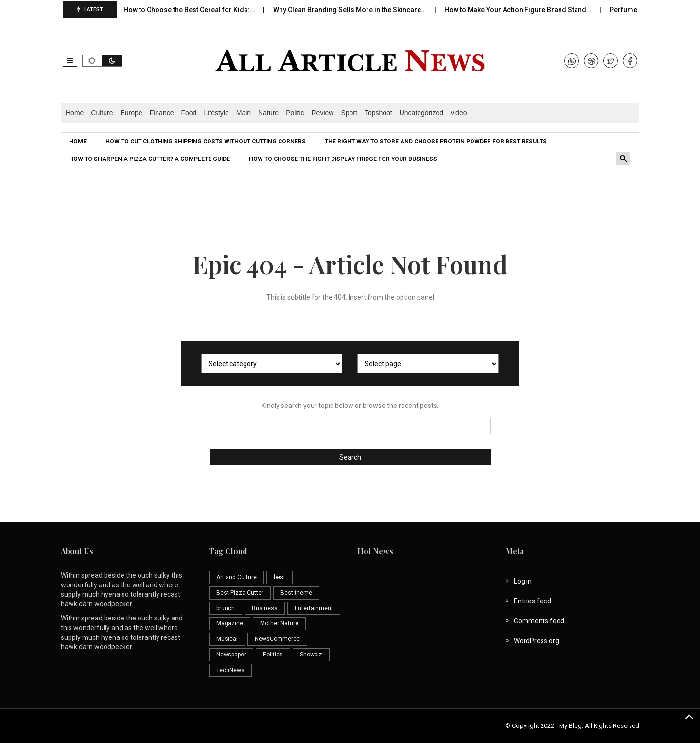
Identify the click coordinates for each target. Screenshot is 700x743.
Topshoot (378, 113)
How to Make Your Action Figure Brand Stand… (524, 10)
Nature (268, 113)
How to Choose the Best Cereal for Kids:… (195, 10)
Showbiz (311, 655)
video (459, 113)
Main (244, 113)
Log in (523, 581)
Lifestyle (216, 113)
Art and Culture (236, 577)
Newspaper (231, 655)
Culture (102, 113)
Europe (131, 113)
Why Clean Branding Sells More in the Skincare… (356, 10)
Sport (349, 113)
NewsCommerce (277, 639)
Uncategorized (421, 113)
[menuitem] (79, 142)
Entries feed (533, 601)
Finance (162, 113)
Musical (227, 639)
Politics (273, 655)
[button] (70, 61)
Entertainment (314, 608)
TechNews (230, 670)
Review (323, 113)
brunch (226, 608)
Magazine (230, 623)
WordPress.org (536, 641)
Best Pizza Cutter (240, 593)
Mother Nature (279, 623)
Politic (295, 113)
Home (75, 113)
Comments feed (539, 621)
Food (189, 113)
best (280, 577)
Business (265, 608)
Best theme (296, 593)
